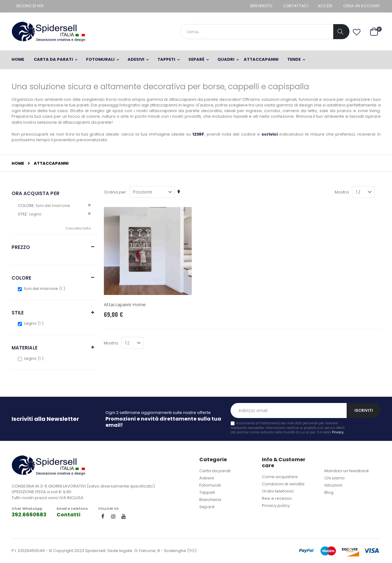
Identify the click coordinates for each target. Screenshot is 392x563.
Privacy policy (276, 506)
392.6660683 (29, 515)
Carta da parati (215, 471)
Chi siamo (335, 478)
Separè (207, 507)
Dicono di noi (30, 6)
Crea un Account (362, 6)
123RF (198, 134)
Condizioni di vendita (283, 484)
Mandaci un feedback (347, 471)
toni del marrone (45, 289)
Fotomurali (210, 485)
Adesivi (207, 478)
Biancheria (210, 500)
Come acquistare (280, 477)
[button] (357, 32)
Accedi (325, 6)
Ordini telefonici (278, 491)
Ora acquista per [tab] (36, 193)
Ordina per (115, 192)
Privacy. (338, 432)
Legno (35, 323)
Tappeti (207, 492)
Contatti (69, 515)
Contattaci (296, 6)
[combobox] (265, 32)
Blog (329, 492)
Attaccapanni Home (125, 304)
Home (18, 163)
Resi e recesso (277, 498)
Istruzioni (333, 485)
